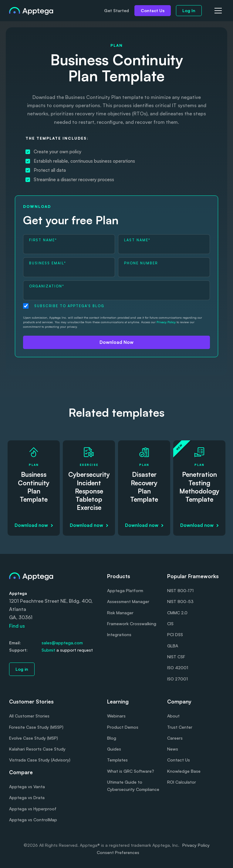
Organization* (47, 286)
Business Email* (48, 263)
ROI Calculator (182, 782)
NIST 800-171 (180, 590)
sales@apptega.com (62, 643)
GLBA (173, 646)
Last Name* (137, 240)
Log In (189, 10)
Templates (117, 760)
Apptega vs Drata (27, 797)
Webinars (116, 716)
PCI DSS (175, 634)
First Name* (43, 240)
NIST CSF (176, 657)
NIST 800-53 (180, 601)
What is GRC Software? (131, 771)
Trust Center (180, 727)
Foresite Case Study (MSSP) (36, 727)
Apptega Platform (125, 590)
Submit (48, 650)
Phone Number (141, 263)
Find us (17, 626)
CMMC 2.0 (177, 613)
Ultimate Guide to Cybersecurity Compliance (133, 786)
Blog (112, 738)
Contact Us (153, 10)
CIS (170, 624)
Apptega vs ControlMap (33, 820)
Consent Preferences (118, 852)
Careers (175, 738)
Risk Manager (120, 613)
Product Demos (123, 727)
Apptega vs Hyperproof (33, 809)
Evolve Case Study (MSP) (34, 738)
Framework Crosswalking (132, 624)
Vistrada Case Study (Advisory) (40, 760)
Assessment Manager (128, 601)
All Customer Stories (29, 716)
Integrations (119, 634)
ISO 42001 (178, 668)
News (173, 749)
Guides (114, 749)
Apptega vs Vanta (27, 787)
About (173, 716)
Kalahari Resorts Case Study (37, 749)
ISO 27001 (177, 679)
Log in (22, 669)
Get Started (116, 10)
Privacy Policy (166, 322)
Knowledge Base (184, 771)
